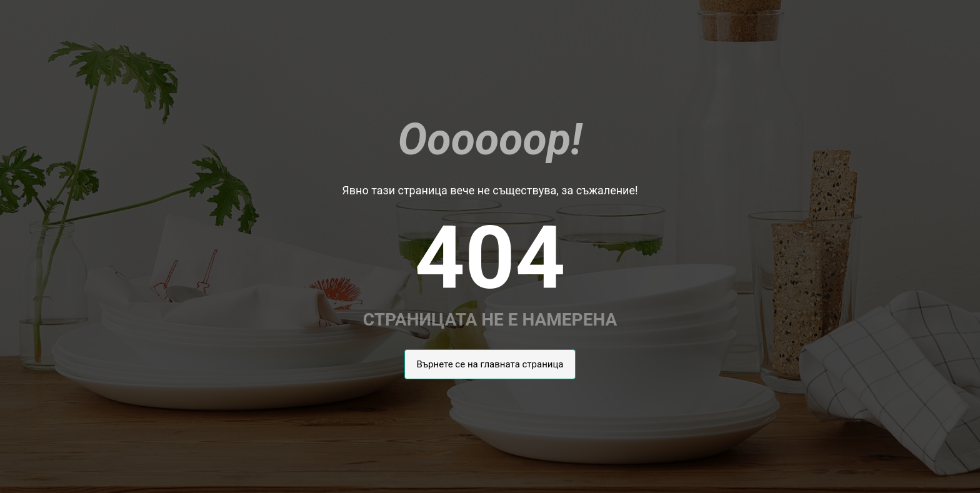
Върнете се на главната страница (490, 364)
